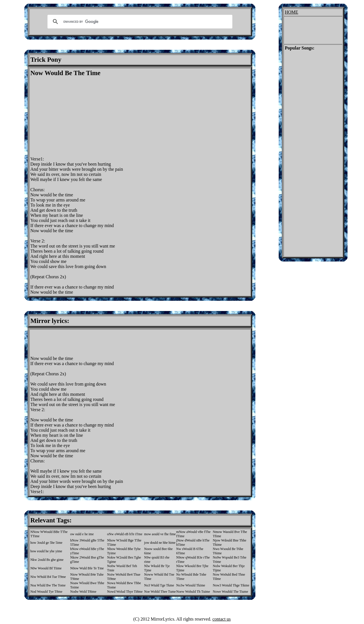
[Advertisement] (78, 117)
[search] (139, 22)
